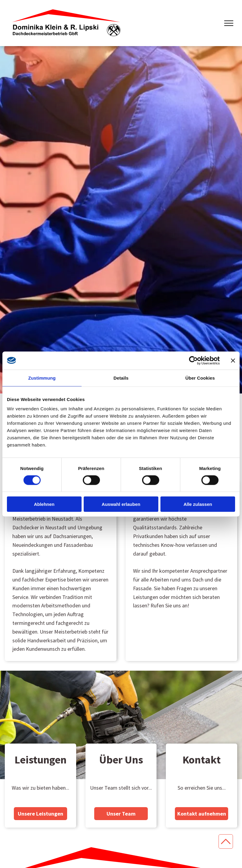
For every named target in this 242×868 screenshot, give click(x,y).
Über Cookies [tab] (200, 378)
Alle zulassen (198, 504)
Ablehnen (44, 504)
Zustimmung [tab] (42, 378)
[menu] (229, 23)
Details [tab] (121, 378)
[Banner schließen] (233, 360)
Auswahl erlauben (121, 504)
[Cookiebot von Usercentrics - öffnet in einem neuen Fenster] (193, 360)
